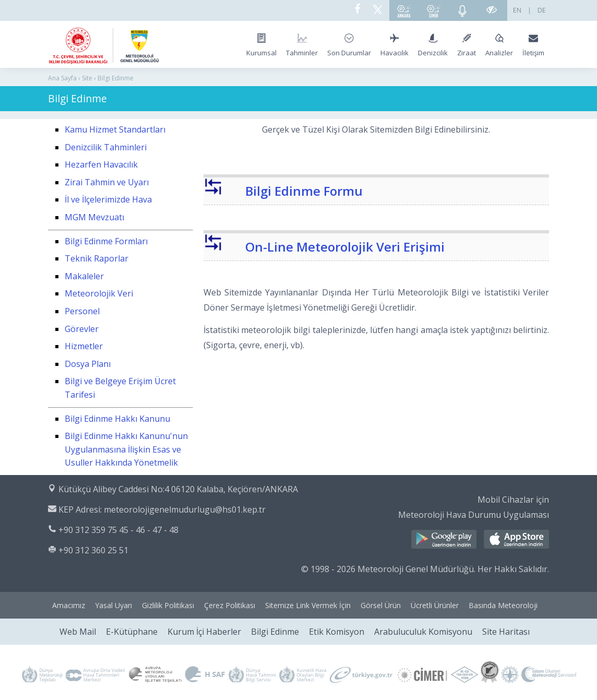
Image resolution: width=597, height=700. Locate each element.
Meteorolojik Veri (99, 293)
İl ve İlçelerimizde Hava (108, 199)
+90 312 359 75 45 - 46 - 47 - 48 (118, 530)
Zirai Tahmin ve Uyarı (107, 182)
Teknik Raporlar (97, 258)
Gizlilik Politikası (168, 605)
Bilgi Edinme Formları (106, 241)
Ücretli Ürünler (435, 605)
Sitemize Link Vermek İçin (308, 605)
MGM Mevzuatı (94, 217)
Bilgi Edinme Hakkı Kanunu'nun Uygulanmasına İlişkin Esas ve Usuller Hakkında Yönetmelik (126, 449)
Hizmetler (84, 346)
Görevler (82, 329)
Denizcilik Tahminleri (106, 147)
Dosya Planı (88, 364)
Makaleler (84, 276)
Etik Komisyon (337, 632)
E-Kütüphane (132, 632)
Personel (82, 311)
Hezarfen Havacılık (101, 164)
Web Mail (78, 632)
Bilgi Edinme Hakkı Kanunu (117, 419)
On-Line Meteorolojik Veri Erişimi (345, 247)
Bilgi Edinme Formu (304, 191)
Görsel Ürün (381, 605)
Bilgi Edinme (275, 632)
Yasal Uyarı (114, 605)
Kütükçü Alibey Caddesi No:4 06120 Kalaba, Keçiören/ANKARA (178, 489)
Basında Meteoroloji (503, 605)
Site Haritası (506, 632)
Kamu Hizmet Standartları (115, 129)
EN (517, 10)
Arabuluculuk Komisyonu (423, 632)
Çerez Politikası (230, 605)
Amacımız (69, 605)
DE (542, 10)
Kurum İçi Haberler (204, 632)
